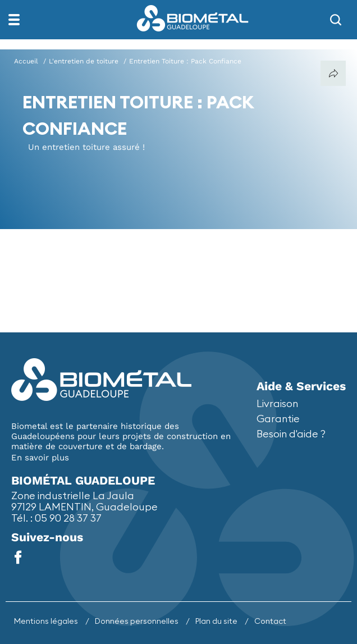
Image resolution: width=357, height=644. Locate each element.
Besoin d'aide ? (291, 434)
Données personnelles (138, 621)
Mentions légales (47, 621)
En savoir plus (40, 458)
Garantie (278, 419)
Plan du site (217, 621)
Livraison (277, 403)
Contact (270, 621)
